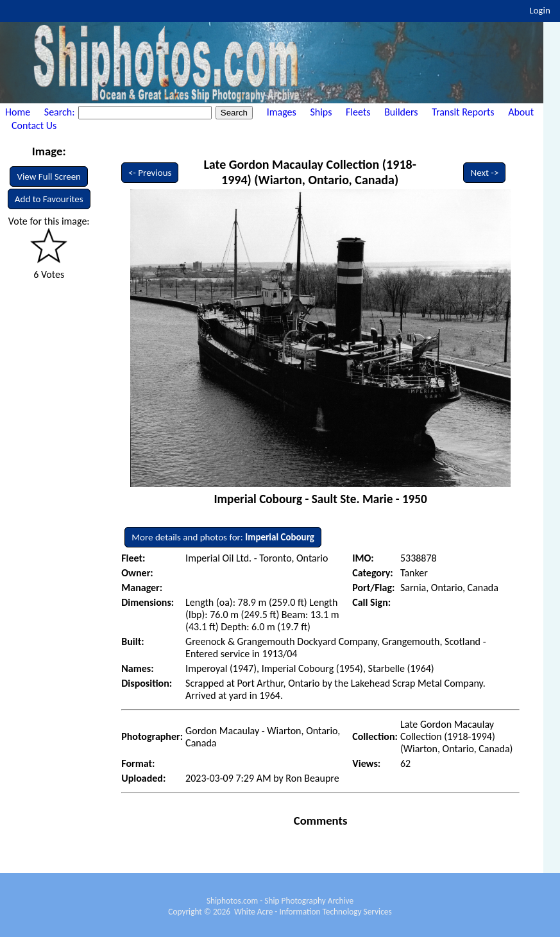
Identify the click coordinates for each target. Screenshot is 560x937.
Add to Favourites (49, 199)
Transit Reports (463, 112)
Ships (321, 112)
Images (282, 112)
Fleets (358, 112)
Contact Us (34, 125)
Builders (401, 112)
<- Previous (150, 173)
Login (540, 10)
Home (18, 112)
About (521, 112)
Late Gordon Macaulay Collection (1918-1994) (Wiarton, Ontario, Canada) (310, 172)
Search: (61, 112)
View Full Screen (49, 176)
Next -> (484, 173)
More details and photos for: (223, 537)
